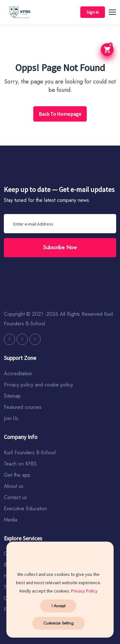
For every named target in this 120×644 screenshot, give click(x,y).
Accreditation (18, 374)
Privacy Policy (84, 591)
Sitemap (12, 396)
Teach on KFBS (20, 464)
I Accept (58, 606)
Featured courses (23, 407)
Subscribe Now (60, 247)
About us (14, 486)
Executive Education (25, 509)
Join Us (11, 418)
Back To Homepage (60, 114)
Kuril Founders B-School (30, 453)
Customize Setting (59, 623)
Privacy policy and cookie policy (38, 385)
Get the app (17, 475)
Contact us (15, 497)
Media (11, 520)
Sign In (93, 12)
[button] (115, 11)
